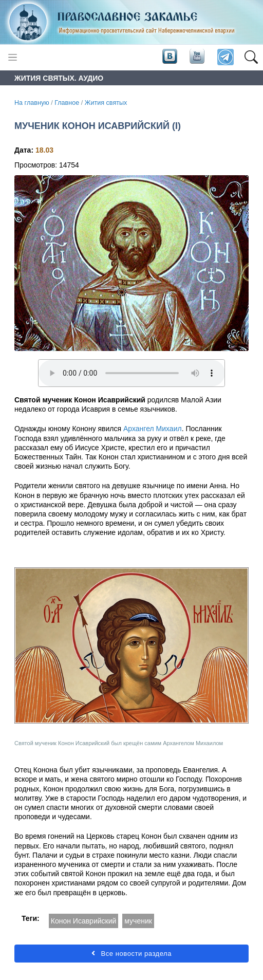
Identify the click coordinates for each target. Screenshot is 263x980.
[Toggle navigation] (13, 57)
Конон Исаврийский (84, 921)
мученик (138, 921)
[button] (251, 58)
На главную (32, 103)
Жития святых (106, 103)
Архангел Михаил (153, 429)
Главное (67, 103)
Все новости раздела (131, 954)
